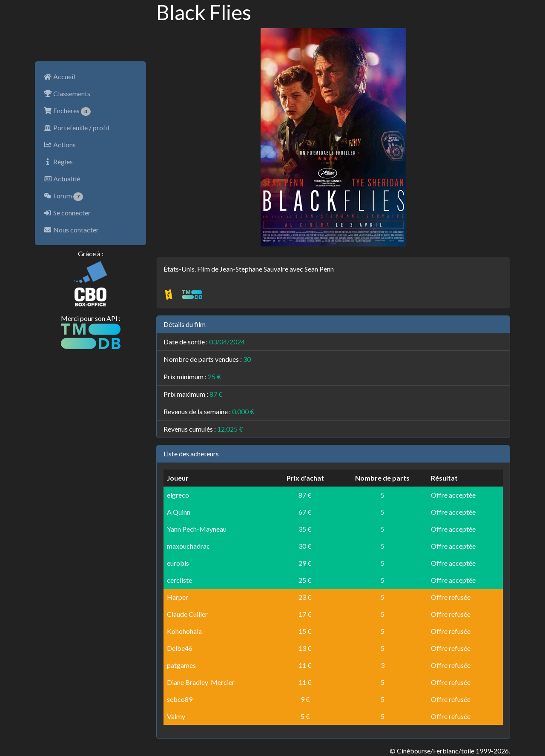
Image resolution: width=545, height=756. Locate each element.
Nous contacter (71, 230)
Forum (63, 196)
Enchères (67, 111)
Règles (58, 162)
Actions (60, 145)
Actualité (62, 179)
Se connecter (67, 213)
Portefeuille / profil (76, 127)
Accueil (59, 76)
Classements (67, 93)
